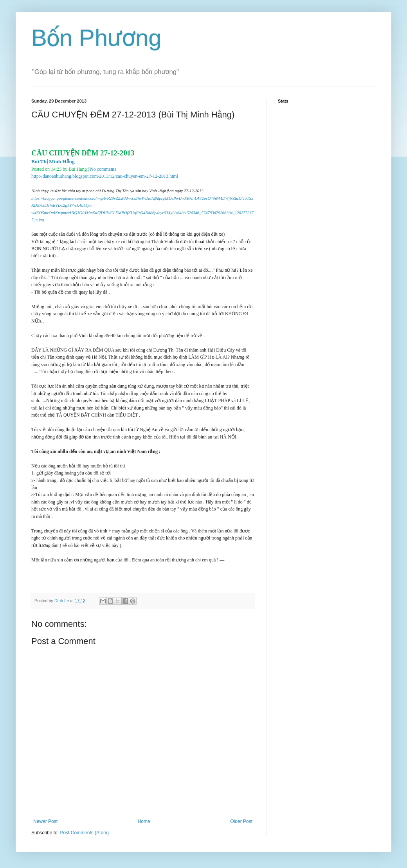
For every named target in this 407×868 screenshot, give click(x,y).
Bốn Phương (96, 38)
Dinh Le (62, 601)
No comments (103, 169)
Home (144, 821)
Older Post (241, 821)
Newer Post (45, 821)
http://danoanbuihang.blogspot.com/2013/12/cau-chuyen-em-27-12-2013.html (105, 176)
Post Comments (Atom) (84, 833)
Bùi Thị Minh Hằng (53, 162)
